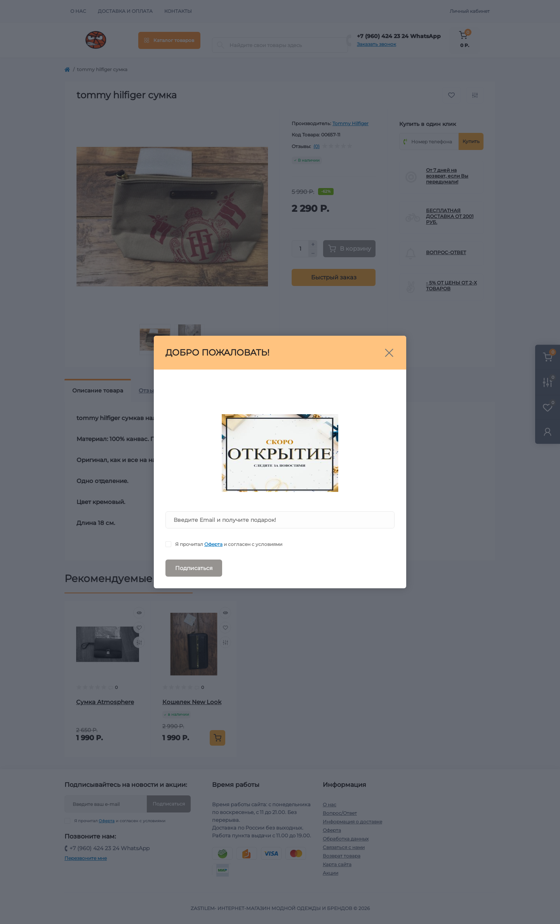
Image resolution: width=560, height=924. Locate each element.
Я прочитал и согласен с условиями (229, 544)
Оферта (213, 544)
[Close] (389, 353)
